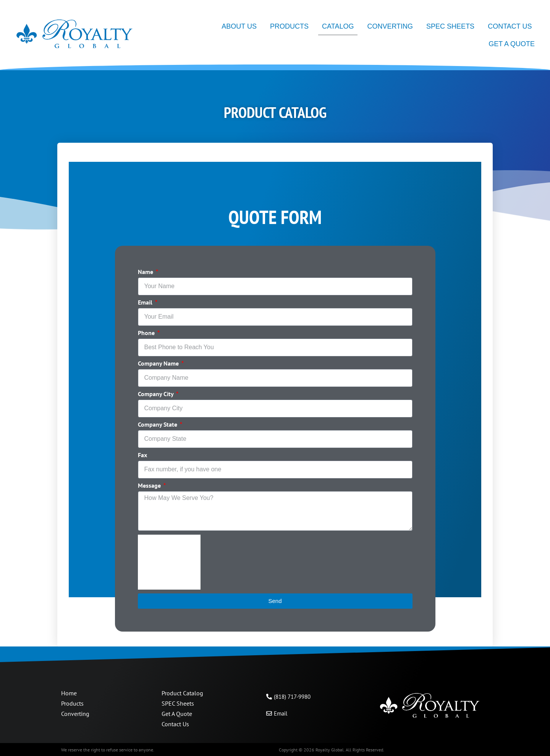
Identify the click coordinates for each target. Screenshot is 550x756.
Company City (156, 394)
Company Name (159, 364)
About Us (239, 26)
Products (289, 26)
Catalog (338, 26)
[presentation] (169, 562)
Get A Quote (512, 44)
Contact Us (510, 26)
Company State (158, 425)
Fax (142, 455)
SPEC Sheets (450, 26)
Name (146, 272)
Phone (147, 333)
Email (146, 303)
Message (150, 486)
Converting (390, 26)
